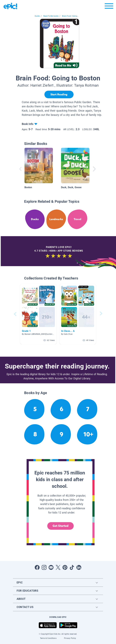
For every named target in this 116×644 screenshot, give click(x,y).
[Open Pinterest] (65, 567)
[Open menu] (109, 7)
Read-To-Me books (51, 16)
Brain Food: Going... (70, 16)
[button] (38, 314)
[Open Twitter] (58, 567)
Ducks (37, 16)
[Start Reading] (59, 94)
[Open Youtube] (51, 567)
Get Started (61, 526)
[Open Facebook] (37, 567)
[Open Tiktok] (72, 567)
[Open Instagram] (44, 567)
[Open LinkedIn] (79, 567)
